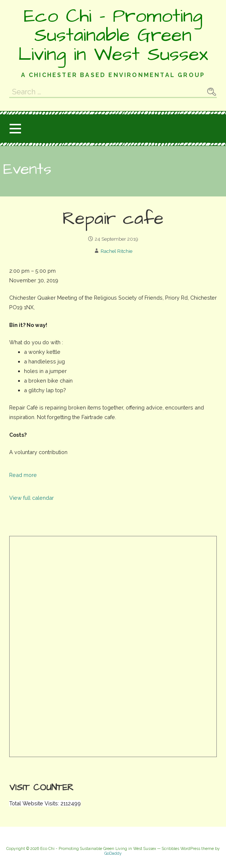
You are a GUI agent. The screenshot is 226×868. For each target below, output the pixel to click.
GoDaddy (113, 853)
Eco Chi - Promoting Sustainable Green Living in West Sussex (113, 35)
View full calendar (32, 498)
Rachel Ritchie (117, 251)
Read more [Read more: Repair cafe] (23, 475)
